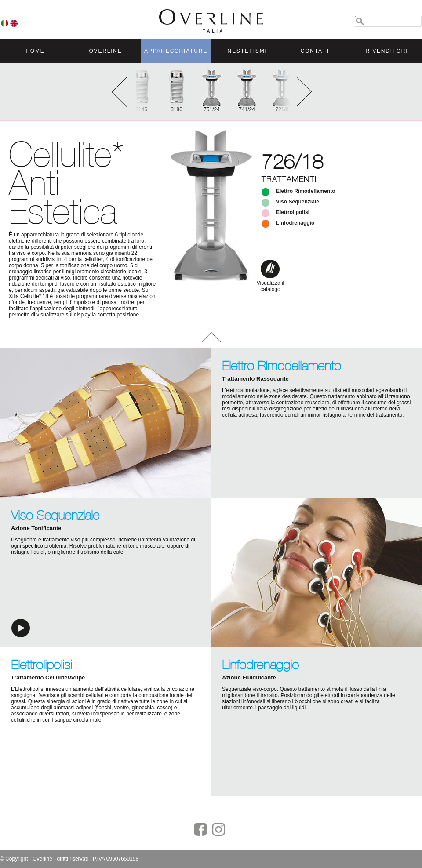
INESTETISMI (246, 51)
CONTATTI (317, 51)
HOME (35, 51)
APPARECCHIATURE (176, 51)
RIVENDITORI (387, 51)
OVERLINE (105, 51)
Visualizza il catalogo (270, 283)
